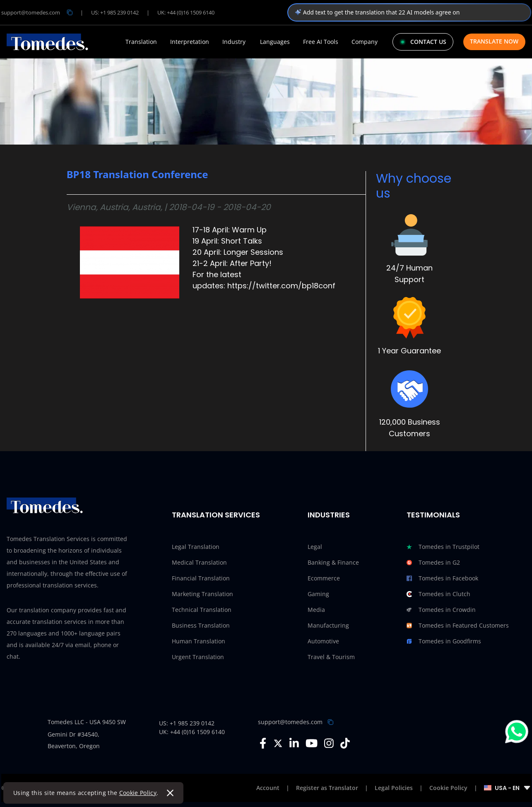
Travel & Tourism (331, 657)
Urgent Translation (198, 657)
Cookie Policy (138, 793)
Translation (141, 42)
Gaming (318, 594)
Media (316, 610)
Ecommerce (324, 578)
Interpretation (190, 42)
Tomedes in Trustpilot (443, 547)
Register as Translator (327, 788)
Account (268, 788)
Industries (329, 515)
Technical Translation (202, 610)
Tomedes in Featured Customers (458, 626)
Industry (234, 42)
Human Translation (199, 641)
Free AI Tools (321, 42)
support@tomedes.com (290, 722)
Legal (315, 547)
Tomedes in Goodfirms (444, 641)
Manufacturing (328, 625)
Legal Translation (196, 547)
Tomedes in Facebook (442, 578)
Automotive (323, 641)
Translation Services (216, 515)
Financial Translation (201, 578)
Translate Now (494, 41)
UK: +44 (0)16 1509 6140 (186, 12)
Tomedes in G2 (433, 563)
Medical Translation (199, 562)
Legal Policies (394, 788)
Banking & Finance (333, 562)
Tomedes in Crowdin (441, 610)
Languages (275, 42)
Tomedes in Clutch (438, 594)
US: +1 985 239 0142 (115, 12)
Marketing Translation (202, 594)
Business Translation (201, 625)
